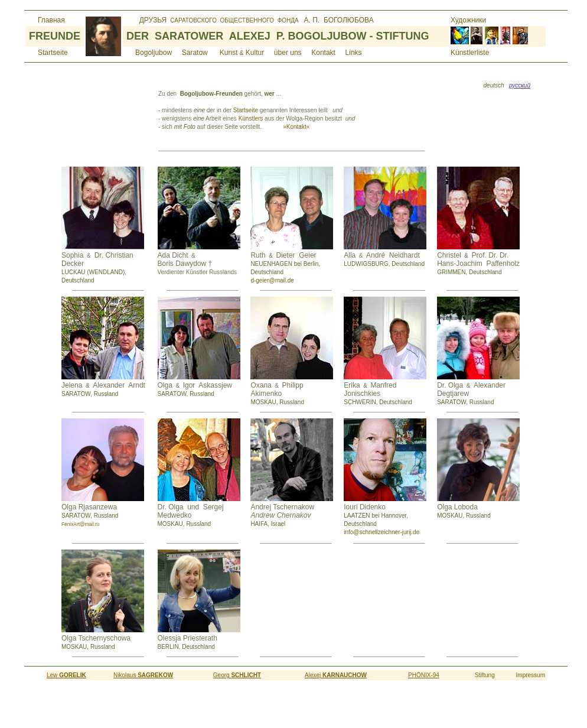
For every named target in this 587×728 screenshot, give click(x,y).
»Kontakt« (296, 127)
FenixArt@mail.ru (80, 524)
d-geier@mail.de (272, 280)
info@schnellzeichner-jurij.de (381, 532)
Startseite (246, 110)
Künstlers (251, 118)
